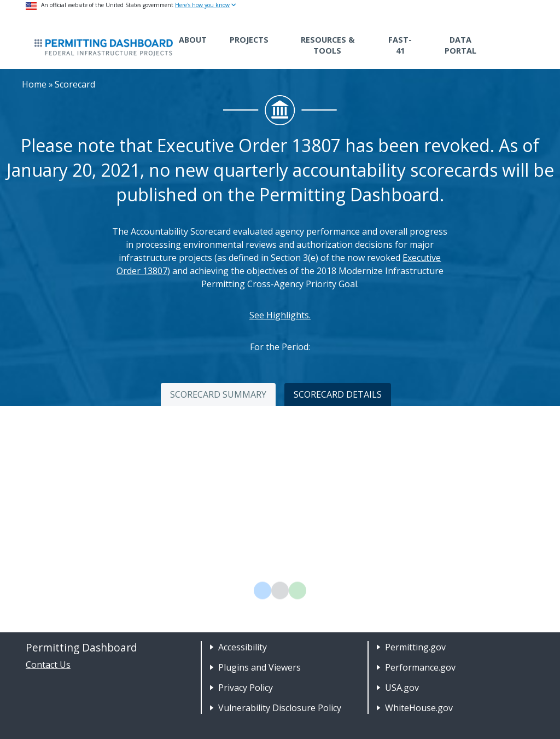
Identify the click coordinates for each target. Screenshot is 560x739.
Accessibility (243, 647)
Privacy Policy (246, 688)
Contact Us (48, 665)
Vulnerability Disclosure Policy (280, 708)
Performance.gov (420, 667)
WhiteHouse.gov (419, 708)
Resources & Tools (328, 45)
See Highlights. (280, 315)
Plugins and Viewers (259, 667)
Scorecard (75, 84)
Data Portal (460, 45)
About (193, 40)
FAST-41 (400, 45)
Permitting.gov (415, 647)
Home (34, 84)
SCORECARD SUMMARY (218, 394)
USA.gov (402, 688)
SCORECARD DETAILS (338, 394)
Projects (249, 40)
